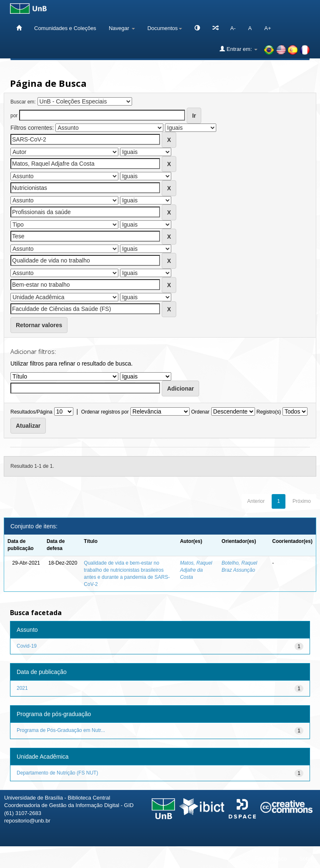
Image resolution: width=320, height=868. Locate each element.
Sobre (306, 859)
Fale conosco (271, 859)
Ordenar (200, 412)
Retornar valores (39, 325)
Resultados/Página (31, 412)
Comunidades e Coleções (65, 28)
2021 (22, 688)
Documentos (165, 28)
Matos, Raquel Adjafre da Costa (196, 570)
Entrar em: (239, 49)
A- (233, 28)
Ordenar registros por (105, 412)
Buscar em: (23, 102)
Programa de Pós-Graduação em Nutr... (61, 730)
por (14, 116)
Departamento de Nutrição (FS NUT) (57, 773)
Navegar (122, 28)
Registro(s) (269, 412)
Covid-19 (27, 646)
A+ (267, 28)
